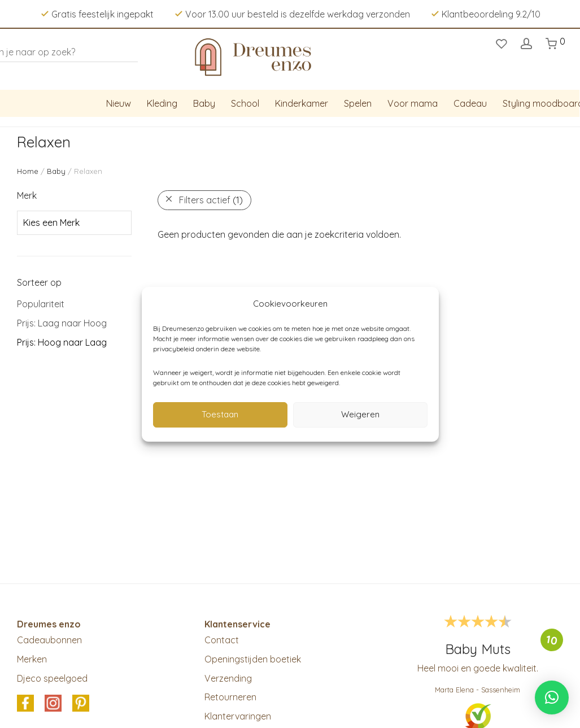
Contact (222, 640)
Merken (32, 659)
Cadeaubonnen (49, 640)
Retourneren (230, 697)
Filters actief (211, 200)
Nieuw (119, 103)
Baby (204, 103)
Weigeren (360, 414)
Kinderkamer (302, 103)
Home (28, 171)
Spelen (358, 103)
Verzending (228, 678)
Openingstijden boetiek (253, 659)
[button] (552, 698)
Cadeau (470, 103)
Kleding (162, 103)
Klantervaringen (238, 716)
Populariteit (41, 304)
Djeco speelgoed (52, 678)
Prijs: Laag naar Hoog (62, 323)
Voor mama (413, 103)
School (245, 103)
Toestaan (220, 414)
